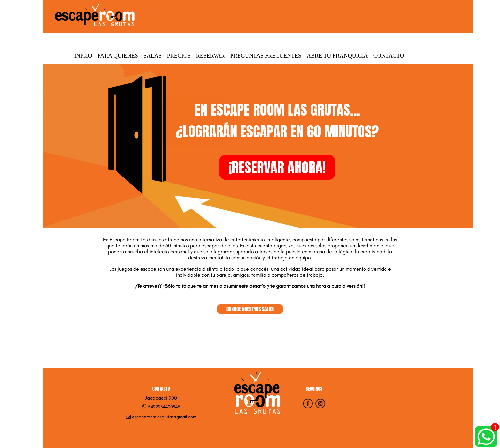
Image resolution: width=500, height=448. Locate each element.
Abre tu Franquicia (337, 56)
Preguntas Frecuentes (266, 56)
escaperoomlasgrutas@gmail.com (164, 417)
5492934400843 (164, 407)
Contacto (389, 56)
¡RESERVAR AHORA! (277, 167)
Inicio (83, 56)
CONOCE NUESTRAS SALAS (250, 309)
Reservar (210, 56)
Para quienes (118, 56)
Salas (153, 56)
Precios (179, 56)
